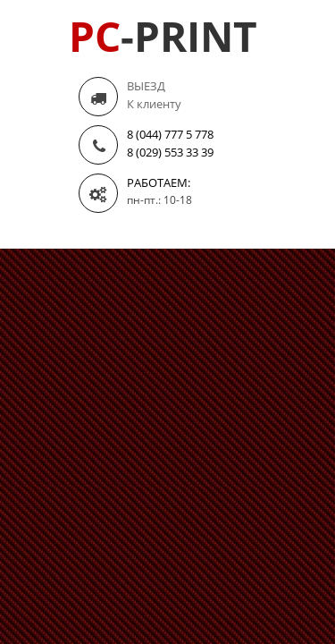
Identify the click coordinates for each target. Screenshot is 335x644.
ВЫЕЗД (146, 86)
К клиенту (154, 104)
